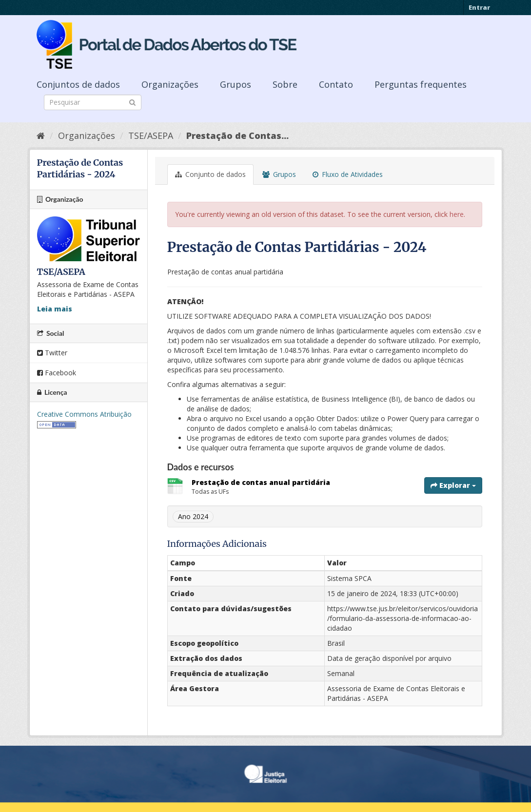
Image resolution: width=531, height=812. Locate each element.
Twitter (52, 353)
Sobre (285, 84)
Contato (336, 84)
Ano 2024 (193, 516)
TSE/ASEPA (151, 135)
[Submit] (132, 102)
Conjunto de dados (210, 174)
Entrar (479, 7)
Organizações (170, 84)
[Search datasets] (93, 102)
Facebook (57, 373)
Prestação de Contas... (237, 135)
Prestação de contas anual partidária (261, 482)
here (457, 214)
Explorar (453, 485)
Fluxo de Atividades (348, 174)
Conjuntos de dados (78, 84)
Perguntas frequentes (421, 84)
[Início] (41, 135)
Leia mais (55, 309)
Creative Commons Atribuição (84, 414)
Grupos (236, 84)
